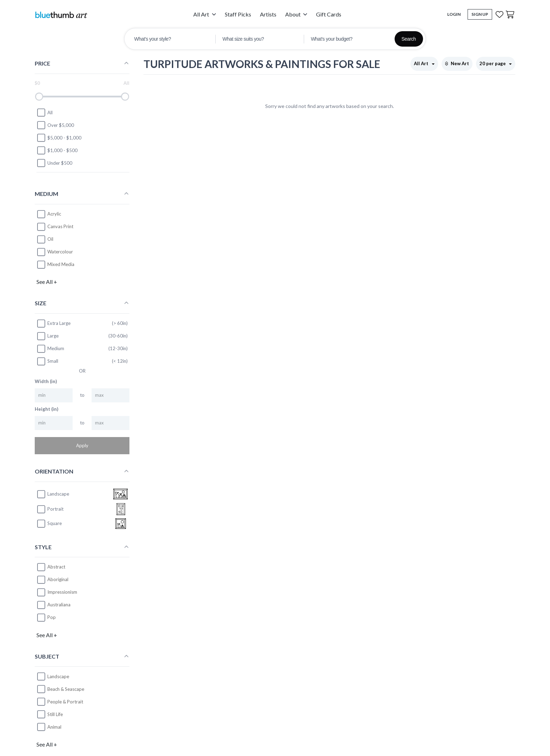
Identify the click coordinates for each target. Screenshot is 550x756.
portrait (50, 509)
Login (454, 14)
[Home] (61, 15)
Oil (50, 239)
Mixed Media (61, 264)
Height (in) (46, 409)
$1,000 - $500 (57, 150)
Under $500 (54, 163)
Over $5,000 (55, 125)
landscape (53, 494)
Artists (268, 14)
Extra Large (53, 323)
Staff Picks (238, 14)
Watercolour (60, 252)
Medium (50, 349)
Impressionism (62, 592)
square (49, 524)
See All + (47, 282)
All (45, 113)
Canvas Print (60, 226)
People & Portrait (65, 702)
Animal (54, 727)
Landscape (58, 676)
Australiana (59, 605)
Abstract (56, 567)
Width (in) (46, 381)
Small (47, 361)
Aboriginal (58, 579)
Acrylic (54, 214)
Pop (52, 617)
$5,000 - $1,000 (59, 138)
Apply (82, 445)
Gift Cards (329, 14)
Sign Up (480, 14)
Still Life (55, 714)
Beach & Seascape (66, 689)
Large (48, 336)
